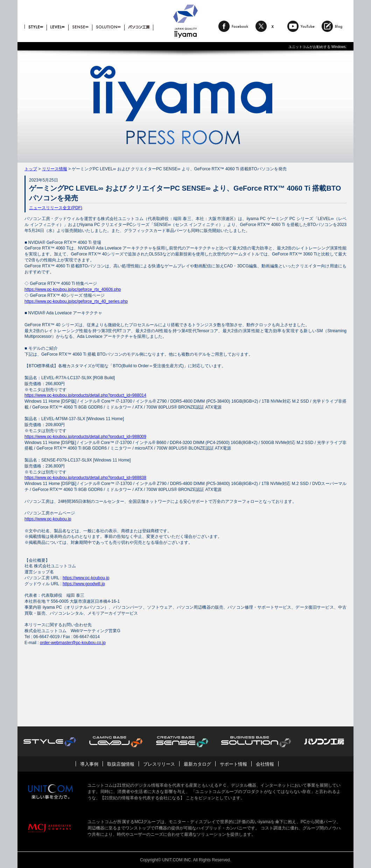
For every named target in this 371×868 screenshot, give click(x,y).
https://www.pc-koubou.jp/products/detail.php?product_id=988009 (85, 437)
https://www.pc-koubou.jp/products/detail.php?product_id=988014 (85, 395)
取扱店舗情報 (121, 764)
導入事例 (89, 764)
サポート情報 (233, 764)
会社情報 (265, 764)
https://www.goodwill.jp (84, 584)
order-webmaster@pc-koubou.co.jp (73, 643)
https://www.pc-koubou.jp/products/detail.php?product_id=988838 (85, 478)
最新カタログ (197, 764)
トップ (31, 169)
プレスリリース (159, 764)
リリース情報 (55, 169)
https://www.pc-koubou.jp (48, 519)
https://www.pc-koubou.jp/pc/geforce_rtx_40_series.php (76, 301)
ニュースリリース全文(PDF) (56, 208)
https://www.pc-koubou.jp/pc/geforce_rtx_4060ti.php (73, 289)
